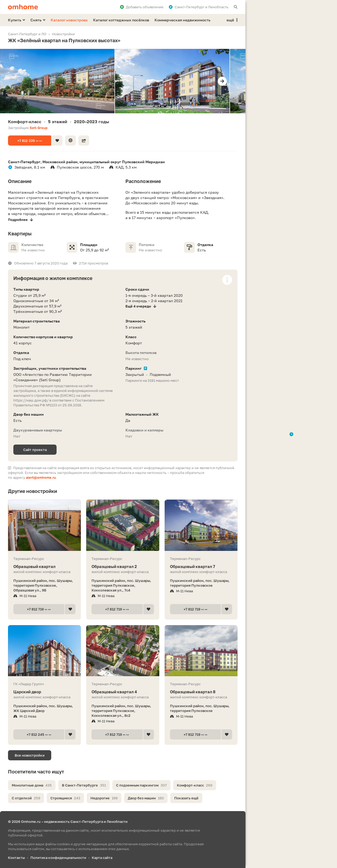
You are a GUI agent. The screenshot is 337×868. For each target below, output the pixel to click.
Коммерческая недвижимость (183, 20)
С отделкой (26, 798)
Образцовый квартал (44, 567)
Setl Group (39, 128)
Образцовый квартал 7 (201, 567)
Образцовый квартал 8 (201, 692)
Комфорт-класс (195, 785)
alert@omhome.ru (41, 477)
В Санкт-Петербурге (84, 785)
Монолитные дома (32, 785)
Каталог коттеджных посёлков (121, 20)
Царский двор (44, 692)
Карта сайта (102, 858)
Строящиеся (65, 798)
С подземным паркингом (141, 785)
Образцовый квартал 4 (123, 692)
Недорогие (104, 798)
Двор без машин (146, 798)
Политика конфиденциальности (58, 858)
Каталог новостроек (69, 20)
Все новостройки (30, 755)
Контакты (16, 858)
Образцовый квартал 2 (123, 567)
